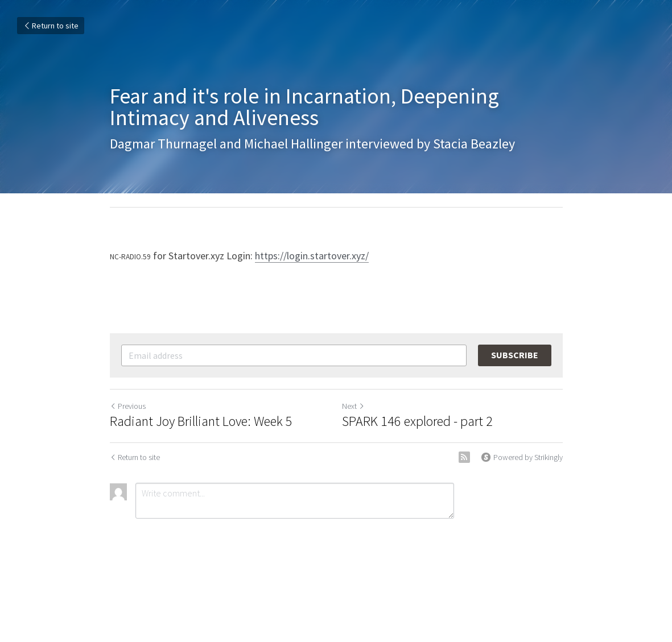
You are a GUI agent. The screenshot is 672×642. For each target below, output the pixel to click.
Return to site (51, 26)
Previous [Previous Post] (128, 406)
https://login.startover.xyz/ (312, 256)
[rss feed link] (464, 457)
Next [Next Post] (353, 406)
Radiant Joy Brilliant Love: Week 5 (201, 421)
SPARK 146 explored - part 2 (417, 421)
